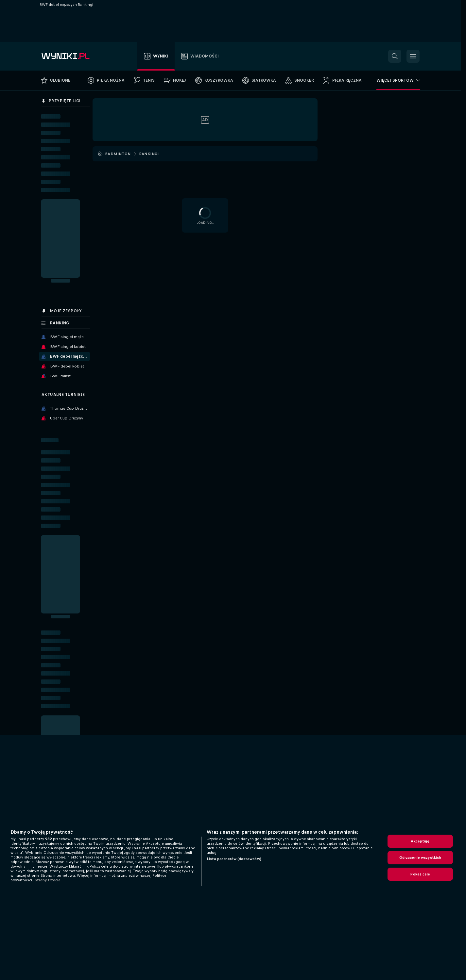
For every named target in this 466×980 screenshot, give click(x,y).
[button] (395, 56)
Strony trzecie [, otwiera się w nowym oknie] (48, 880)
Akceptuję (420, 841)
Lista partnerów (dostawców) (234, 859)
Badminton (118, 154)
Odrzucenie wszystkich (420, 857)
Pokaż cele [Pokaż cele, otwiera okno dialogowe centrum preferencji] (420, 874)
